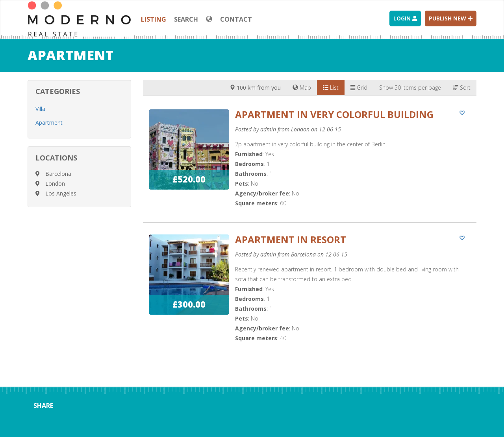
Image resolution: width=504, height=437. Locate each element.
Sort (462, 88)
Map (302, 88)
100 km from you (255, 88)
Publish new (451, 18)
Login (405, 18)
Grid (359, 88)
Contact (236, 19)
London (55, 183)
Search (186, 19)
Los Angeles (61, 193)
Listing (154, 19)
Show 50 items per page (410, 88)
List (331, 88)
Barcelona (58, 174)
